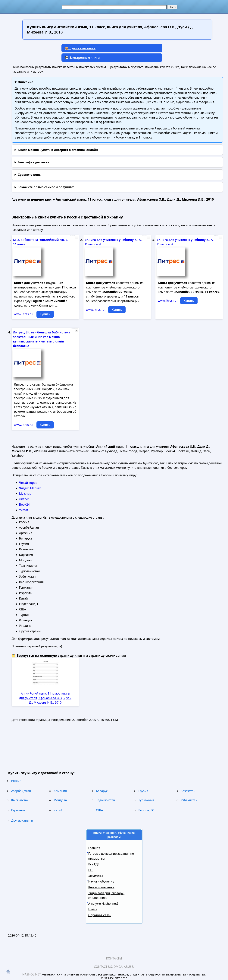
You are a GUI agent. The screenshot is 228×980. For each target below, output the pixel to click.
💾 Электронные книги (82, 58)
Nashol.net (32, 974)
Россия (16, 781)
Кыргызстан (20, 800)
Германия (18, 810)
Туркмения (146, 800)
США (100, 810)
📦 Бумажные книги (80, 48)
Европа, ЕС (146, 810)
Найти (93, 909)
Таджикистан (106, 800)
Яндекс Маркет (30, 488)
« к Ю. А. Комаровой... (113, 242)
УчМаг (24, 510)
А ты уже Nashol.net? (103, 904)
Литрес (24, 499)
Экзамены (96, 876)
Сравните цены (30, 175)
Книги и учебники (101, 887)
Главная (94, 848)
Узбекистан (189, 800)
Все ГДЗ (94, 864)
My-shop (25, 494)
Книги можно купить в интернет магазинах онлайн (58, 150)
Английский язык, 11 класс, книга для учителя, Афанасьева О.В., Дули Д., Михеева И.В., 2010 (45, 698)
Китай (58, 810)
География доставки (34, 162)
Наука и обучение (101, 881)
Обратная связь (100, 915)
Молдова (60, 800)
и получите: (46, 187)
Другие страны (22, 820)
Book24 (25, 504)
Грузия (143, 791)
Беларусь (103, 791)
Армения (60, 791)
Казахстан (188, 791)
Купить (45, 314)
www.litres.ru (23, 314)
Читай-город (28, 483)
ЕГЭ (91, 870)
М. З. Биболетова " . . (41, 242)
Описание (25, 82)
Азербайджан (21, 791)
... (77, 237)
